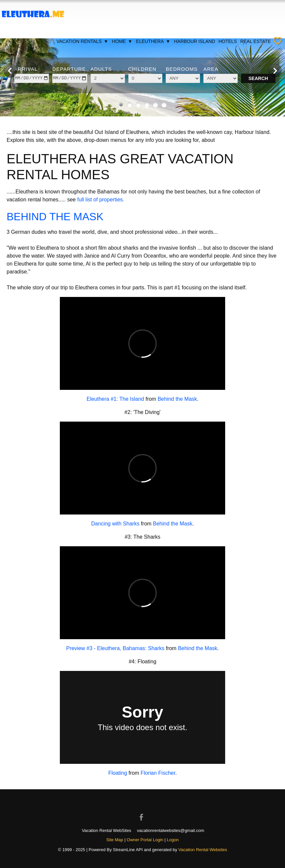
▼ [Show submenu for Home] (130, 41)
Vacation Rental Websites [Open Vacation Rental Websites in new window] (203, 850)
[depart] (70, 78)
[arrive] (32, 78)
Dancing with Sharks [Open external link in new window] (115, 524)
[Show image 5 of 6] (155, 105)
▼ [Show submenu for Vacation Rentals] (106, 41)
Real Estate (256, 41)
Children (142, 69)
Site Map (115, 840)
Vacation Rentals (83, 41)
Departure (69, 69)
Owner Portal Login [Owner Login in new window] (145, 840)
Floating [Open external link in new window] (118, 773)
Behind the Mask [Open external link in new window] (177, 399)
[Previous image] (10, 71)
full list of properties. (101, 200)
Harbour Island (194, 41)
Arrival (26, 69)
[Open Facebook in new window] (142, 811)
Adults (101, 69)
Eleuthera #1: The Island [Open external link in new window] (115, 399)
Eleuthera (153, 41)
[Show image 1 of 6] (121, 105)
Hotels (228, 41)
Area (211, 69)
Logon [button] (173, 840)
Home (122, 41)
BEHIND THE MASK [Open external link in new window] (55, 217)
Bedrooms (182, 69)
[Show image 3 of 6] (138, 105)
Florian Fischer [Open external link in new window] (158, 773)
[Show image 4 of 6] (147, 105)
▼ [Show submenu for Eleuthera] (168, 41)
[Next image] (275, 71)
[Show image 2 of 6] (130, 105)
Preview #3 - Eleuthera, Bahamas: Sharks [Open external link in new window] (115, 648)
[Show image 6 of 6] (164, 105)
